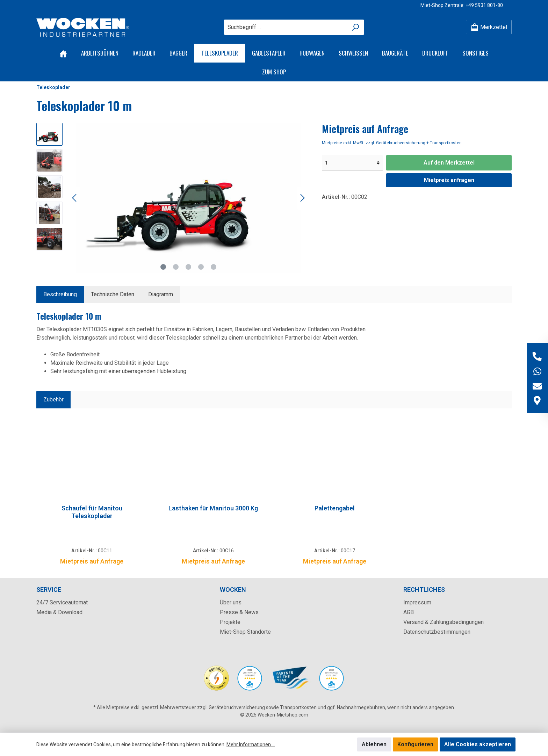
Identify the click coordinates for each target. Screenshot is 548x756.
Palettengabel (335, 508)
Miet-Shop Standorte (245, 632)
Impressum (417, 602)
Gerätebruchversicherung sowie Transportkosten (263, 707)
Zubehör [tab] (53, 399)
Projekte (230, 622)
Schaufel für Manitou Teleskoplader (92, 512)
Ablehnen (374, 744)
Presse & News (239, 612)
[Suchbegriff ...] (286, 27)
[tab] (60, 295)
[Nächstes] (302, 198)
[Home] (63, 53)
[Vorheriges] (75, 198)
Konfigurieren (415, 744)
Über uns (231, 602)
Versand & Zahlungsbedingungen (444, 622)
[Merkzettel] (489, 27)
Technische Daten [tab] (113, 294)
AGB (409, 612)
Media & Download (59, 612)
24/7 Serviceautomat (62, 602)
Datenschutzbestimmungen (437, 632)
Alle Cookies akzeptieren (478, 744)
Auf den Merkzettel (449, 163)
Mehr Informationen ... (251, 744)
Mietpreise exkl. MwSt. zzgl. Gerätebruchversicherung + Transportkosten (392, 143)
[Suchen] (356, 27)
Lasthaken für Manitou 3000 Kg (213, 508)
